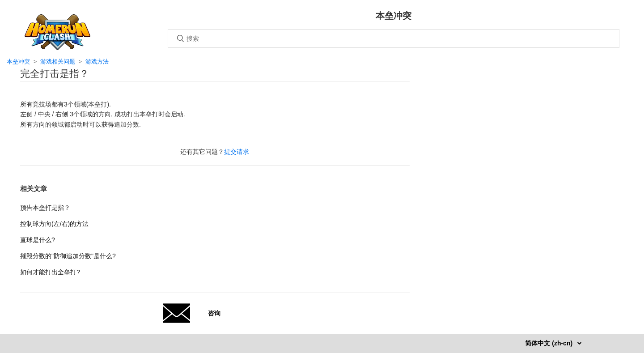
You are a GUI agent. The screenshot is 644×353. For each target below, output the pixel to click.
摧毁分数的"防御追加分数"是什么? (68, 256)
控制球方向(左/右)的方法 (54, 224)
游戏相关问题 (58, 62)
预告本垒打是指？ (45, 208)
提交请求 (237, 152)
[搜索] (394, 38)
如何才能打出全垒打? (50, 272)
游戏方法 (97, 62)
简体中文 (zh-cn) (550, 343)
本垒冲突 (18, 62)
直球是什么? (38, 240)
